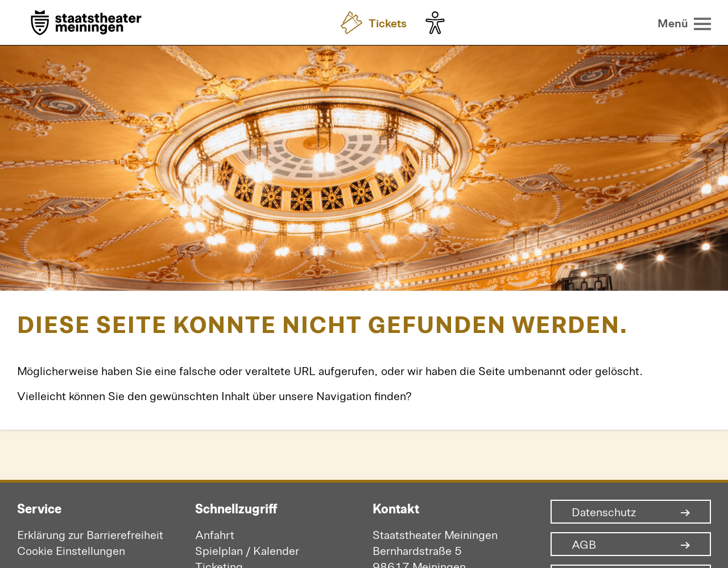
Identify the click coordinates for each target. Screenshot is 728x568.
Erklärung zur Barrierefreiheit (90, 534)
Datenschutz (604, 512)
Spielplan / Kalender (247, 550)
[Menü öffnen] (684, 23)
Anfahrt (215, 534)
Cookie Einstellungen (71, 550)
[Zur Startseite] (86, 24)
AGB (584, 544)
